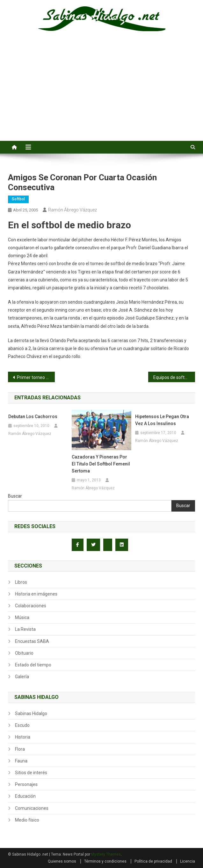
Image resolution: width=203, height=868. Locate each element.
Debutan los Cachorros (33, 417)
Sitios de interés (31, 773)
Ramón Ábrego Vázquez (72, 210)
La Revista (25, 629)
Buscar (15, 496)
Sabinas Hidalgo (31, 713)
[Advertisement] (101, 93)
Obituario (24, 653)
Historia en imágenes (36, 594)
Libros (21, 582)
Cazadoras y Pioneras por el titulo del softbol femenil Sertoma (101, 464)
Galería (22, 677)
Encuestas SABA (32, 641)
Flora (20, 749)
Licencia (188, 861)
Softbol (18, 199)
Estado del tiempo (33, 665)
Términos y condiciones (105, 861)
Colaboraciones (31, 606)
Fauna (21, 761)
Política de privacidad (153, 861)
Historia (23, 737)
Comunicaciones (32, 808)
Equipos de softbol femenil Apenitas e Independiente (174, 377)
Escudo (22, 725)
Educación (25, 796)
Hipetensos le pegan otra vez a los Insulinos (162, 420)
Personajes (26, 784)
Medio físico (27, 820)
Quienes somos (62, 861)
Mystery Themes (106, 854)
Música (22, 617)
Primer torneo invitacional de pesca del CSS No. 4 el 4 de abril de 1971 (36, 377)
